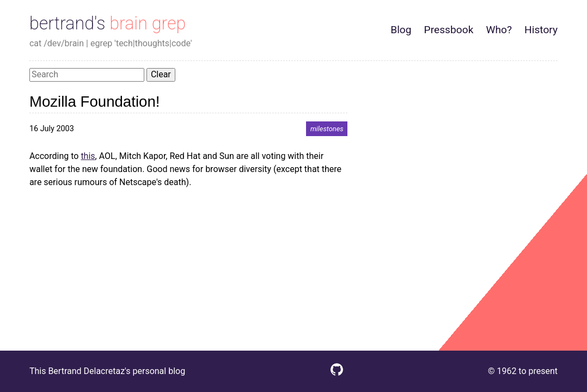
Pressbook (449, 30)
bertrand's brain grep (108, 23)
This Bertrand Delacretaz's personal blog (107, 371)
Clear (161, 74)
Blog (401, 30)
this (88, 156)
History (541, 30)
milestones (327, 129)
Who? (499, 30)
